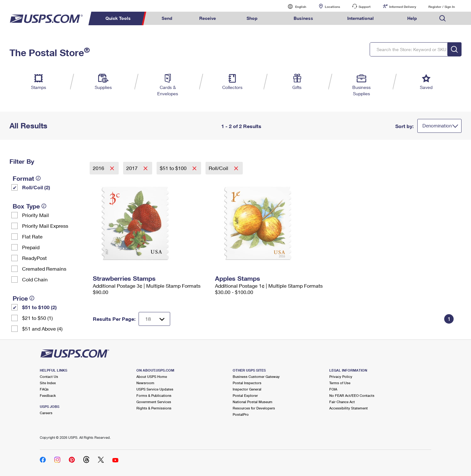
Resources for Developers (254, 408)
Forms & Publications (154, 395)
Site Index (48, 383)
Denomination (437, 126)
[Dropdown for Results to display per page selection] (154, 319)
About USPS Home (152, 376)
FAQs (44, 389)
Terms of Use (340, 383)
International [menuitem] (361, 18)
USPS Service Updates (155, 389)
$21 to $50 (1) (37, 318)
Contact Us (49, 376)
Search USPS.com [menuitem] (443, 18)
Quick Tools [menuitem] (118, 18)
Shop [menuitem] (252, 18)
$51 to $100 (174, 168)
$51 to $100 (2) (39, 307)
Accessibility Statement (349, 408)
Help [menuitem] (412, 18)
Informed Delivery (403, 7)
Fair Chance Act (342, 402)
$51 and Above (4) (42, 329)
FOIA (333, 389)
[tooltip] (38, 178)
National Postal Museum (253, 402)
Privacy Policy (341, 376)
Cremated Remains (44, 269)
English (294, 6)
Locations (332, 7)
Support (365, 7)
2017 (133, 168)
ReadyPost (34, 258)
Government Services (154, 402)
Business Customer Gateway (256, 376)
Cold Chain (35, 279)
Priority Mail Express (45, 226)
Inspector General (247, 389)
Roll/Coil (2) (36, 187)
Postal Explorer (245, 395)
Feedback (48, 395)
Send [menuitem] (167, 18)
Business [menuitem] (303, 18)
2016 (99, 168)
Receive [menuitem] (208, 18)
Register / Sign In (442, 7)
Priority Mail (36, 215)
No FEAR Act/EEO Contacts (352, 395)
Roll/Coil (219, 168)
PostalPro (241, 414)
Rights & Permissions (154, 408)
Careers (46, 413)
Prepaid (31, 247)
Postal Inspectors (247, 383)
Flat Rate (32, 236)
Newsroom (145, 383)
